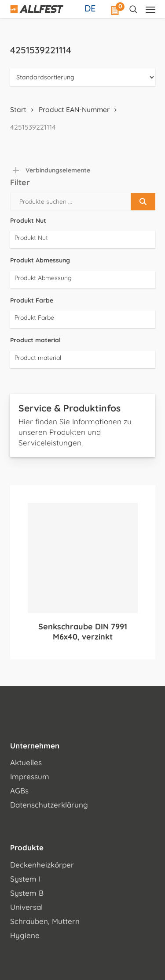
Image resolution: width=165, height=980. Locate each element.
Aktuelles (26, 762)
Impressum (30, 776)
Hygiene (25, 935)
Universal (26, 907)
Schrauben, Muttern (45, 921)
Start (18, 109)
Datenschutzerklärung (49, 805)
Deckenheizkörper (42, 865)
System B (27, 893)
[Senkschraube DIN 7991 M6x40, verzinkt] (83, 558)
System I (25, 879)
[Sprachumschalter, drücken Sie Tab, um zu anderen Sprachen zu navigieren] (91, 8)
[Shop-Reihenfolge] (83, 77)
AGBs (19, 791)
